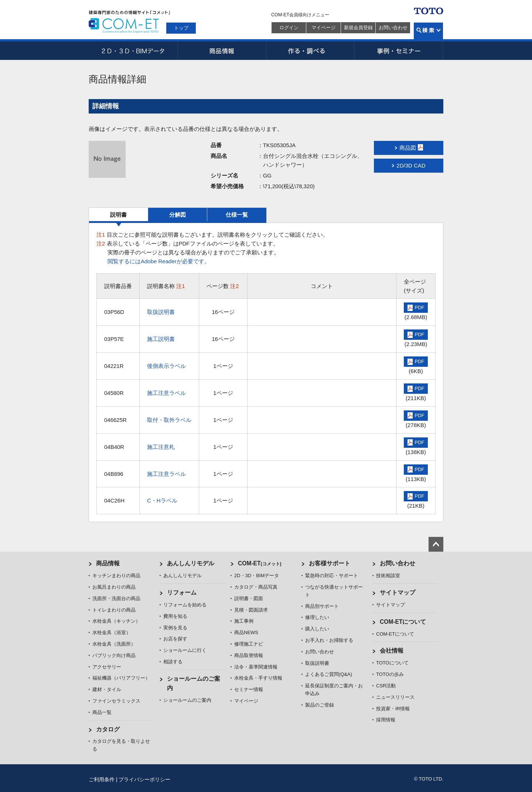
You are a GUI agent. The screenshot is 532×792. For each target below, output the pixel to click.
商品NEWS (246, 632)
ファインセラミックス (116, 701)
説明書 (118, 215)
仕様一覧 (237, 215)
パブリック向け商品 (114, 655)
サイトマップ (398, 593)
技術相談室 (388, 576)
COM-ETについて (403, 622)
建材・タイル (107, 689)
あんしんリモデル (191, 563)
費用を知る (175, 616)
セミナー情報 (249, 689)
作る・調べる (310, 51)
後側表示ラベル (166, 366)
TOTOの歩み (390, 674)
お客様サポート (330, 563)
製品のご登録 (320, 705)
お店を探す (175, 639)
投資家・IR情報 (393, 709)
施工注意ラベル (166, 393)
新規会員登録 (358, 28)
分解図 (178, 215)
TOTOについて (392, 663)
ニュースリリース (395, 697)
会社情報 (392, 651)
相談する (173, 662)
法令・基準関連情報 (256, 667)
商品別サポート (322, 606)
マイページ (323, 28)
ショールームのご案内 (187, 700)
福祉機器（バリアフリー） (121, 678)
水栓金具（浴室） (112, 632)
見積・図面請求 (251, 610)
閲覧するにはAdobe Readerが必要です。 (159, 261)
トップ (181, 28)
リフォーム (182, 593)
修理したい (317, 617)
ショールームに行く (185, 650)
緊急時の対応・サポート (332, 576)
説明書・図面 (249, 598)
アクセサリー (107, 667)
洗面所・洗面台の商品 (116, 598)
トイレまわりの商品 (114, 610)
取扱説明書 (161, 312)
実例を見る (175, 628)
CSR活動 (386, 686)
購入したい (317, 629)
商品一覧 (102, 712)
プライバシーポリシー (144, 779)
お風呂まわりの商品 (114, 587)
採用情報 (386, 720)
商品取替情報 (249, 655)
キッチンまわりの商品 (116, 576)
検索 (428, 31)
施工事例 (244, 621)
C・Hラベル (162, 500)
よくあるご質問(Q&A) (329, 674)
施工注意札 (161, 447)
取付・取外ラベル (169, 420)
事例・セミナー (399, 51)
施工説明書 (161, 339)
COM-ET (260, 563)
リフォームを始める (185, 605)
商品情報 (222, 51)
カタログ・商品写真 (256, 587)
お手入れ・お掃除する (329, 640)
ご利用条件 (102, 779)
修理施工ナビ (249, 644)
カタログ (108, 729)
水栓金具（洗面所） (114, 644)
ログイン (289, 28)
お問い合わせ (393, 28)
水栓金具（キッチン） (116, 621)
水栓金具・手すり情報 (258, 678)
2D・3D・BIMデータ (133, 51)
